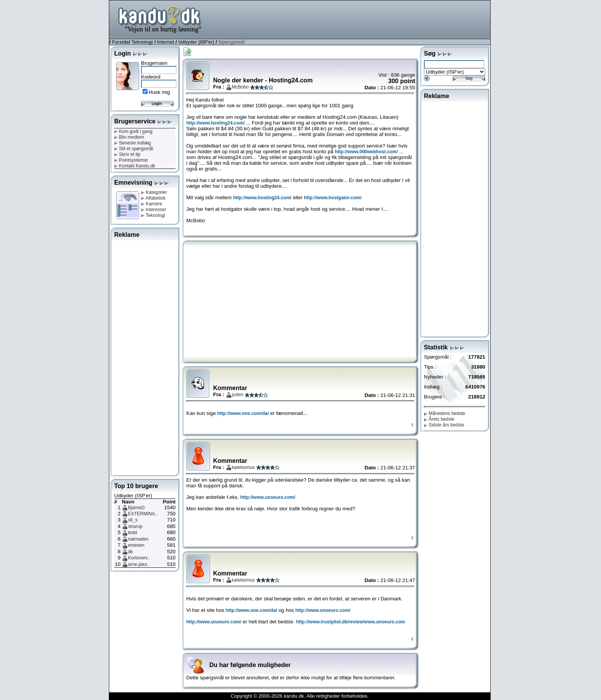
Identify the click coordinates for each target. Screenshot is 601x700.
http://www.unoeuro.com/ (268, 497)
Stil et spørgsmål (134, 149)
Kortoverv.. (139, 558)
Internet (166, 42)
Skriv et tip (127, 154)
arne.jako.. (139, 564)
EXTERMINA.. (143, 514)
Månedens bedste (445, 413)
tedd (132, 533)
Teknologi (142, 42)
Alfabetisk (153, 198)
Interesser (154, 210)
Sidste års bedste (444, 425)
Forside (120, 42)
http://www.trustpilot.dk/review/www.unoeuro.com (351, 622)
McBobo (240, 87)
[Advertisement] (351, 19)
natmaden (138, 539)
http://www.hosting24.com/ (215, 123)
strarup (135, 526)
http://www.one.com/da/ (243, 413)
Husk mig (159, 92)
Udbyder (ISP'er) (196, 42)
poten (238, 395)
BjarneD (136, 508)
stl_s (133, 520)
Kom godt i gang (133, 131)
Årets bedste (439, 419)
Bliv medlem (129, 137)
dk (131, 552)
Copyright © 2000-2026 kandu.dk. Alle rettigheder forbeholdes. (300, 696)
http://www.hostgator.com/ (333, 198)
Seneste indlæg (133, 143)
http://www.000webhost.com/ (366, 152)
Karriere (152, 204)
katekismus (243, 467)
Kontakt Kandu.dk (135, 166)
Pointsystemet (131, 160)
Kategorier (154, 192)
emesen (136, 545)
